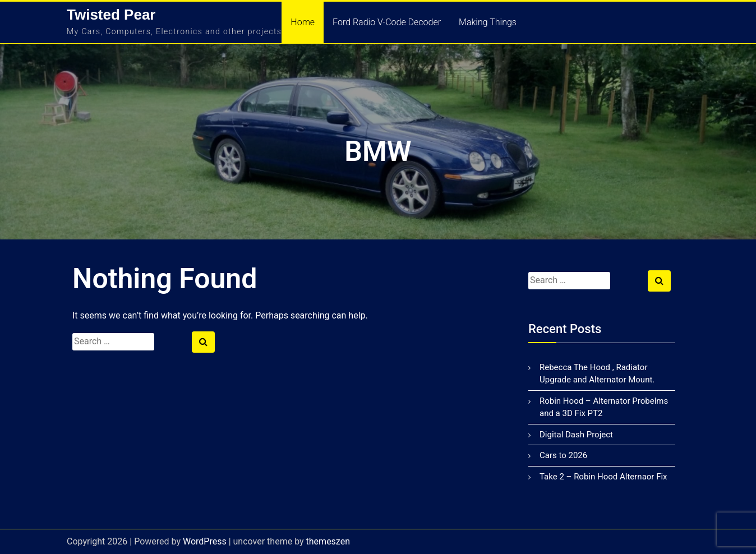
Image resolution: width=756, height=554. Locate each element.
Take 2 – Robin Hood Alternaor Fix (603, 477)
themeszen (328, 541)
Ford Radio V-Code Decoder (387, 22)
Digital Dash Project (576, 435)
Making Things (488, 22)
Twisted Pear (111, 15)
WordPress (205, 541)
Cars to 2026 (563, 455)
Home (303, 22)
